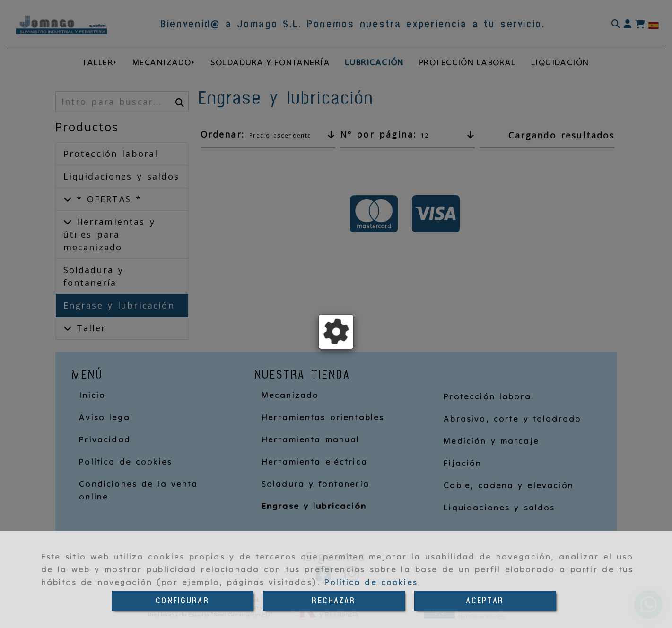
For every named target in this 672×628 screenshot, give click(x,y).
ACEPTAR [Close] (485, 601)
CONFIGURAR (182, 601)
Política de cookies (371, 582)
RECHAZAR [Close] (333, 601)
